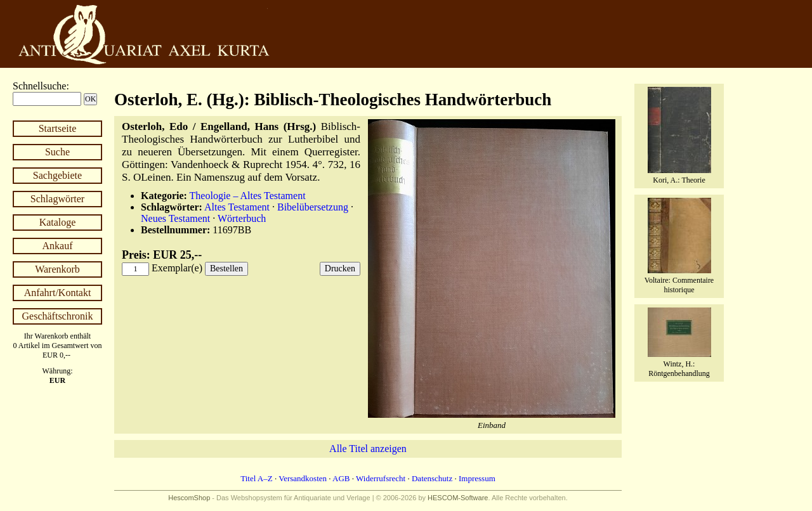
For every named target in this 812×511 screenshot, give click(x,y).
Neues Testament (175, 218)
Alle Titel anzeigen (368, 449)
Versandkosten (303, 478)
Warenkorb (57, 269)
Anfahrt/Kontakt (58, 293)
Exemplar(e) (177, 268)
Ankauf (58, 246)
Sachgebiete (57, 175)
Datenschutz (432, 478)
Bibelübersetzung (313, 207)
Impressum (477, 478)
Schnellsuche (39, 86)
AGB (341, 478)
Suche (57, 152)
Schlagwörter (57, 199)
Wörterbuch (242, 218)
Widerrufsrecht (381, 478)
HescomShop (189, 498)
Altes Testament (237, 207)
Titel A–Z (256, 478)
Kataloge (58, 222)
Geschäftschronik (58, 316)
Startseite (58, 128)
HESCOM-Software (458, 498)
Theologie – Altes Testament (248, 196)
